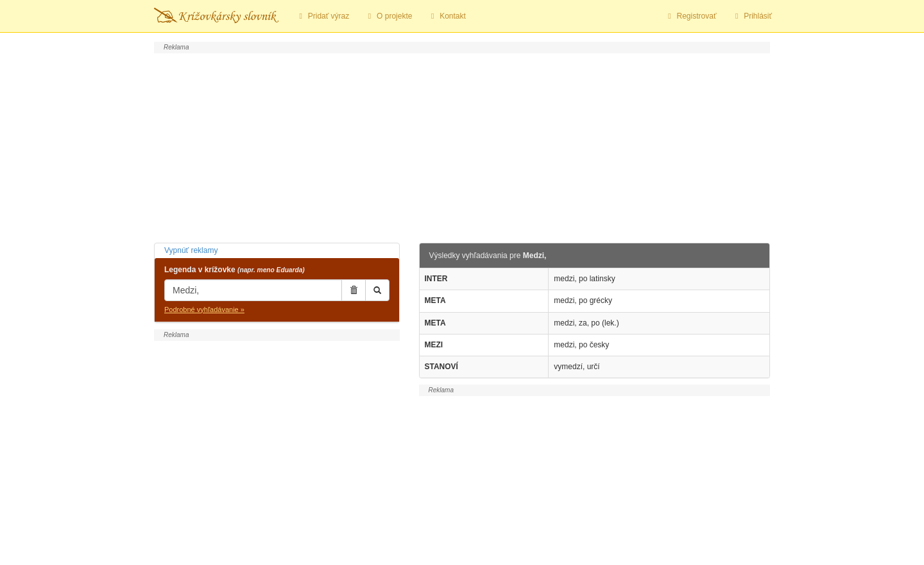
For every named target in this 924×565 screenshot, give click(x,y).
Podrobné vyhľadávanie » (204, 309)
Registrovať (691, 16)
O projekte (388, 16)
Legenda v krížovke (235, 270)
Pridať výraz (322, 16)
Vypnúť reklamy (191, 250)
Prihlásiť (752, 16)
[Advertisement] (462, 146)
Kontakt (446, 16)
